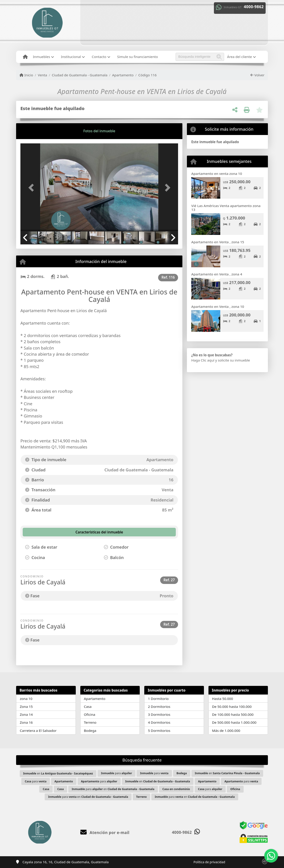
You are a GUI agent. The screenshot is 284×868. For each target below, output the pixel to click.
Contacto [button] (99, 57)
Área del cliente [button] (240, 57)
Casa (88, 706)
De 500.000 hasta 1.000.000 (234, 722)
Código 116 (148, 75)
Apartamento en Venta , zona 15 (218, 242)
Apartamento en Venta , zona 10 (218, 306)
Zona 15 (26, 706)
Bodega (90, 731)
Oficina (90, 714)
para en (113, 789)
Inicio (26, 75)
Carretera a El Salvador (38, 731)
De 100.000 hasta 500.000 (233, 714)
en (58, 773)
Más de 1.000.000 (226, 731)
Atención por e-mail (105, 833)
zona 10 (26, 699)
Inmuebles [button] (42, 57)
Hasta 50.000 (223, 699)
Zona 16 (26, 722)
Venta (43, 75)
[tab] (38, 131)
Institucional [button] (71, 57)
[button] (32, 188)
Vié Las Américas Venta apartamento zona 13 (226, 208)
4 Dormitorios (159, 722)
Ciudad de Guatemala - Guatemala (80, 75)
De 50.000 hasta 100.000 (232, 706)
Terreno (90, 722)
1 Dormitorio (158, 699)
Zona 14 (26, 714)
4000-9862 (254, 7)
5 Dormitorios (159, 731)
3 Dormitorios (159, 714)
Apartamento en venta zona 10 (217, 174)
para (116, 773)
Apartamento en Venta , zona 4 (217, 274)
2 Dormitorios (159, 706)
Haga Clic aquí (203, 360)
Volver (257, 75)
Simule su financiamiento (137, 57)
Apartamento (123, 75)
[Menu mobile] (25, 57)
